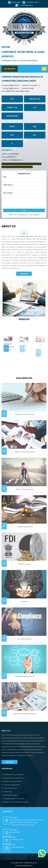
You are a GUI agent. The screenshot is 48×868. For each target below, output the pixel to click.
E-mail (13, 845)
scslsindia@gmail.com (24, 5)
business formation (30, 85)
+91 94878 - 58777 (30, 2)
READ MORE (9, 762)
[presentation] (19, 204)
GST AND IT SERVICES (39, 349)
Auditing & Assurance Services (25, 414)
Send (24, 210)
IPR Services (25, 601)
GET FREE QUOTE (10, 69)
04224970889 (14, 2)
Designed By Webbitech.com (24, 866)
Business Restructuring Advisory (25, 452)
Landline (14, 830)
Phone (13, 837)
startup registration (11, 88)
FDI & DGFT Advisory (25, 564)
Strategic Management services (25, 676)
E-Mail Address (8, 185)
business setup (28, 88)
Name (5, 177)
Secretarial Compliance (25, 639)
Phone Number (8, 193)
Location (14, 817)
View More (24, 274)
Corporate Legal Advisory (25, 527)
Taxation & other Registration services (25, 714)
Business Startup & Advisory (25, 489)
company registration (10, 85)
